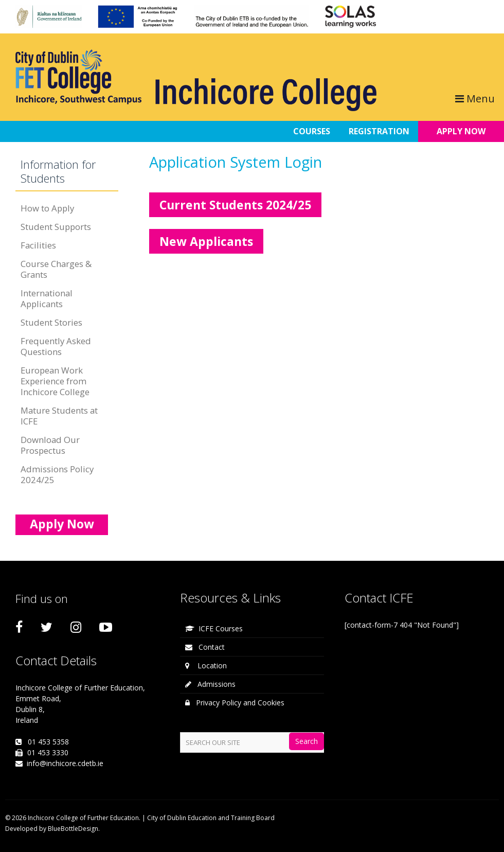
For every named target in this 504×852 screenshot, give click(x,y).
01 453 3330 (48, 752)
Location (206, 665)
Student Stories (51, 322)
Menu (475, 99)
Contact (205, 647)
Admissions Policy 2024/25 (57, 474)
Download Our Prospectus (50, 445)
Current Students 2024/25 (235, 205)
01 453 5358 (48, 742)
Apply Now (62, 524)
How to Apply (47, 208)
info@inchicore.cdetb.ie (65, 763)
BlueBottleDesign (73, 829)
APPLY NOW (461, 131)
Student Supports (56, 227)
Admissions (210, 684)
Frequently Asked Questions (56, 346)
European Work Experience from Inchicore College (55, 381)
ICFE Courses (214, 628)
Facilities (38, 245)
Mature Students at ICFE (59, 416)
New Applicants (206, 241)
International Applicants (47, 298)
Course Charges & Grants (56, 269)
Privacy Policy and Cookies (235, 703)
